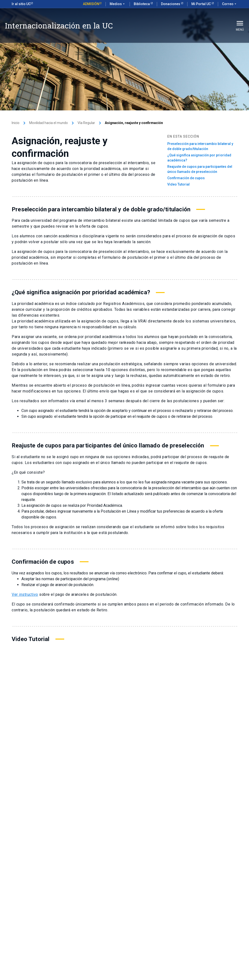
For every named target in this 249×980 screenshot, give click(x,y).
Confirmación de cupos (186, 178)
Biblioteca (142, 4)
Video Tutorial (178, 184)
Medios (118, 4)
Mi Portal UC (201, 4)
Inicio (16, 123)
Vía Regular (86, 123)
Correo (230, 4)
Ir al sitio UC (21, 4)
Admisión (91, 4)
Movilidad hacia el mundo (49, 123)
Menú (240, 25)
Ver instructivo (25, 594)
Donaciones (171, 4)
